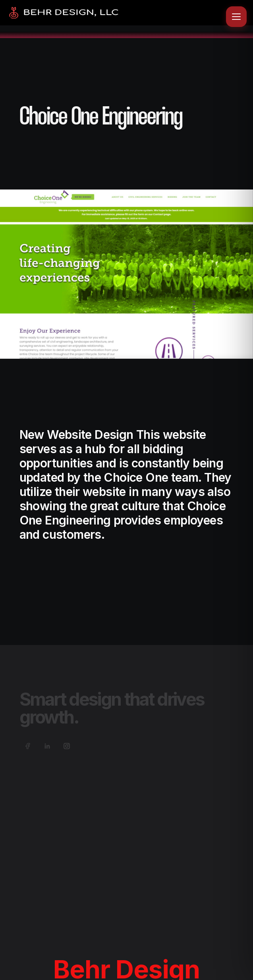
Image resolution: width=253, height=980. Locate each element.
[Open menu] (236, 17)
